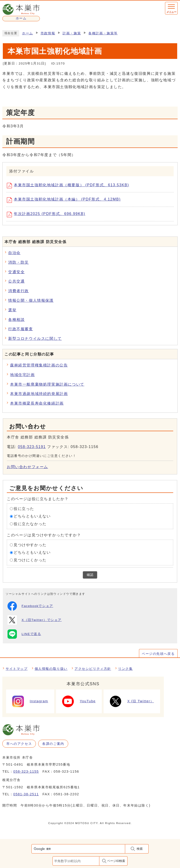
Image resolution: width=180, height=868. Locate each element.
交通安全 (16, 272)
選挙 (12, 310)
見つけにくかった (30, 560)
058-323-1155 (26, 771)
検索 (140, 849)
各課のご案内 (53, 744)
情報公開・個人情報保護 (31, 300)
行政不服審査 (21, 329)
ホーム (28, 33)
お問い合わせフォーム (27, 467)
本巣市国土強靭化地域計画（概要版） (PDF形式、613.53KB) (70, 186)
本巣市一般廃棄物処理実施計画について (47, 384)
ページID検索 (116, 861)
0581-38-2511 (26, 794)
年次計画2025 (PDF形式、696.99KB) (48, 215)
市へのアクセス (19, 744)
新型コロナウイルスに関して (35, 339)
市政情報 (48, 33)
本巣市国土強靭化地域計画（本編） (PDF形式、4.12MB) (65, 200)
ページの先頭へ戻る (158, 654)
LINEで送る (24, 634)
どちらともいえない (32, 516)
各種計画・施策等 (103, 33)
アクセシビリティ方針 (93, 669)
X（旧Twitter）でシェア (35, 620)
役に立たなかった (30, 524)
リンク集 (125, 669)
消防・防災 (19, 262)
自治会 (14, 253)
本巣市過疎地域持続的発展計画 (39, 394)
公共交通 (16, 281)
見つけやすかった (30, 545)
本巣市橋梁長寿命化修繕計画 (37, 403)
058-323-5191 (32, 447)
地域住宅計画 (22, 375)
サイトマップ (17, 669)
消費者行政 (19, 291)
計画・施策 (72, 33)
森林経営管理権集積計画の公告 (39, 365)
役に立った (24, 508)
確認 (90, 575)
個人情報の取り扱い (51, 669)
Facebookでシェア (30, 606)
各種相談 (16, 320)
